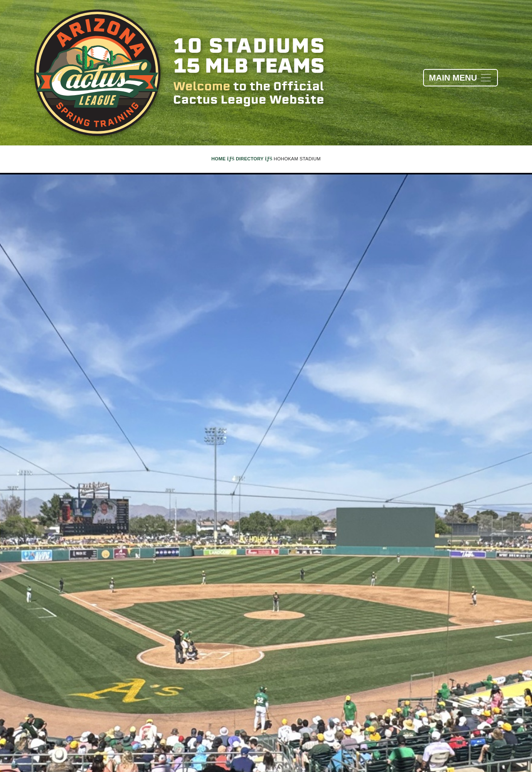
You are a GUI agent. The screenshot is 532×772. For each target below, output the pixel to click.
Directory (254, 159)
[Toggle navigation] (461, 78)
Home (223, 159)
